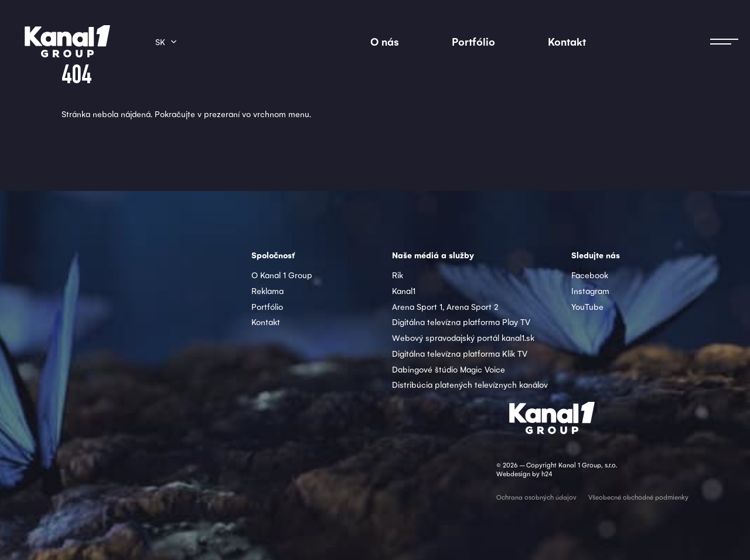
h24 (547, 474)
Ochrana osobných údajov (536, 497)
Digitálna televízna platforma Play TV (461, 322)
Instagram (590, 291)
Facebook (590, 275)
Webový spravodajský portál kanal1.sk (463, 337)
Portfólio (473, 41)
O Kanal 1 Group (282, 275)
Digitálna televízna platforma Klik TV (460, 353)
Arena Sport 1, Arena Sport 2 (445, 306)
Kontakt (567, 41)
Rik (398, 275)
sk (160, 42)
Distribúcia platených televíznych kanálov (470, 384)
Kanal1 (404, 291)
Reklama (267, 291)
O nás (385, 41)
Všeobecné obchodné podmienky (638, 497)
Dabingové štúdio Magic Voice (449, 369)
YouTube (587, 306)
